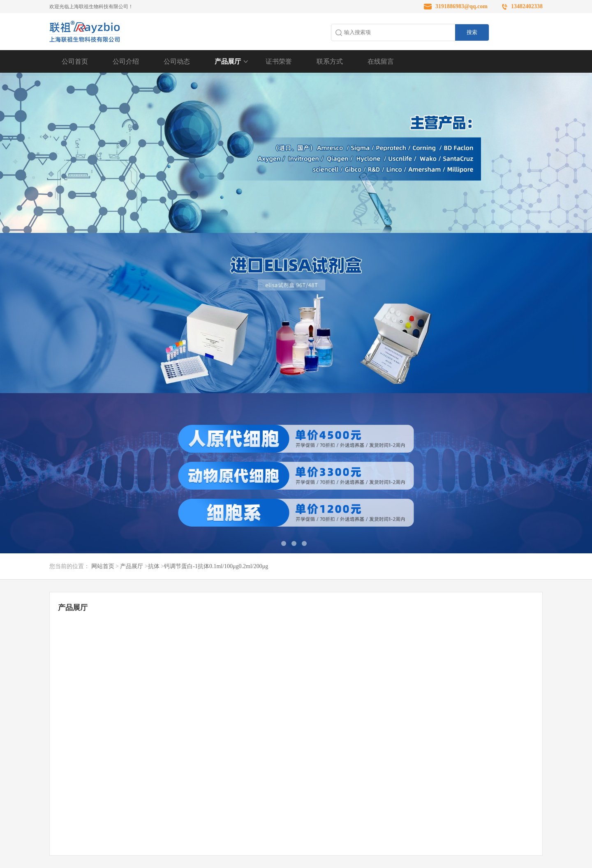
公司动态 (177, 61)
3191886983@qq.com (461, 6)
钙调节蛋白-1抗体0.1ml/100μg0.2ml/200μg (216, 566)
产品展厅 (228, 61)
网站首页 (103, 566)
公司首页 (75, 61)
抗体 (154, 566)
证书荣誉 (279, 61)
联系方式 (330, 61)
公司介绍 (126, 61)
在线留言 (381, 61)
